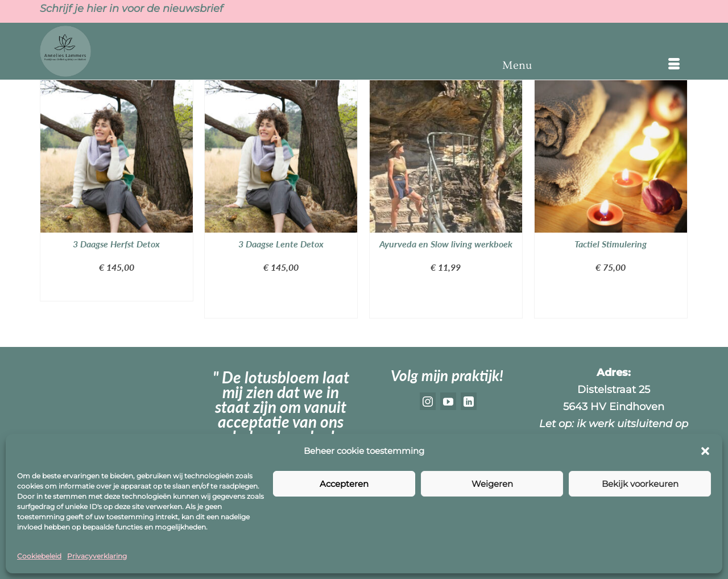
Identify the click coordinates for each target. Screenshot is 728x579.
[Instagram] (428, 401)
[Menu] (591, 65)
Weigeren (492, 484)
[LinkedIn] (469, 401)
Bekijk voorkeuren (640, 484)
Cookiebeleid (39, 556)
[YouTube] (448, 401)
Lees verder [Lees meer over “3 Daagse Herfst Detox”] (117, 290)
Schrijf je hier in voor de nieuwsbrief (131, 9)
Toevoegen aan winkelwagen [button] (281, 298)
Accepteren (344, 484)
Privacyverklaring (97, 556)
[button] (705, 451)
